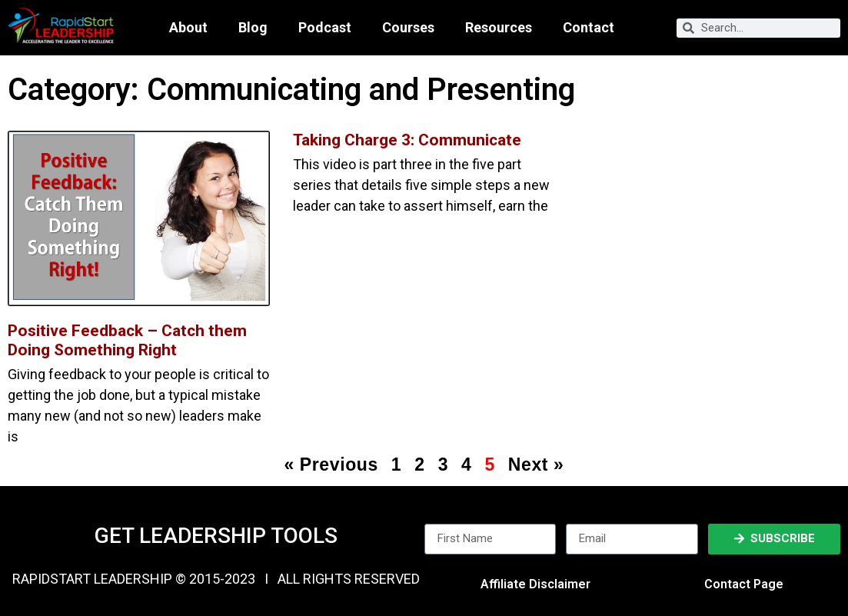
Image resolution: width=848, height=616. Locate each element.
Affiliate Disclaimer (535, 584)
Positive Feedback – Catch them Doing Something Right (127, 340)
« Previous (331, 464)
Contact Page (744, 584)
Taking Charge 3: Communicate (407, 140)
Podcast (325, 28)
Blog (253, 28)
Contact (589, 28)
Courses (408, 28)
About (188, 28)
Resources (499, 28)
